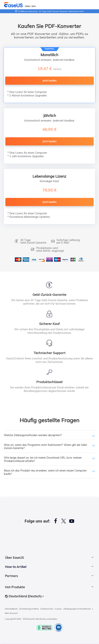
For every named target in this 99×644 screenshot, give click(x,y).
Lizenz (59, 609)
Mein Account (11, 614)
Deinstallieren (11, 609)
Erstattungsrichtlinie (29, 609)
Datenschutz (47, 609)
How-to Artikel (16, 567)
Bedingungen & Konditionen (78, 609)
